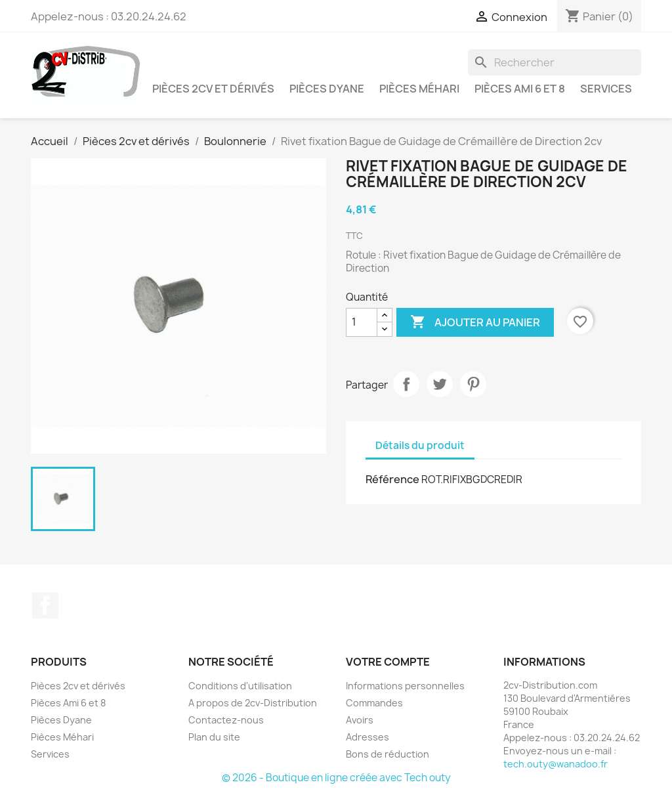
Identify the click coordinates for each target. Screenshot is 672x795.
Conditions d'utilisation (240, 686)
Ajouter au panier (475, 322)
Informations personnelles (405, 686)
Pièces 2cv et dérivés (213, 89)
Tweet (440, 384)
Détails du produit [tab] (420, 445)
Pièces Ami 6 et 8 (520, 89)
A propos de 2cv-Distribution (253, 703)
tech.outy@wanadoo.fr (556, 764)
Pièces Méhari (419, 89)
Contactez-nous (226, 720)
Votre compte (388, 662)
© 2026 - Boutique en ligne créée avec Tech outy (336, 778)
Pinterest (473, 384)
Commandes (374, 703)
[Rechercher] (555, 62)
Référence (392, 479)
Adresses (367, 737)
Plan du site (214, 737)
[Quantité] (362, 322)
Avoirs (360, 720)
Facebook (45, 605)
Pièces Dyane (327, 89)
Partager (406, 384)
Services (606, 89)
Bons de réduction (388, 754)
